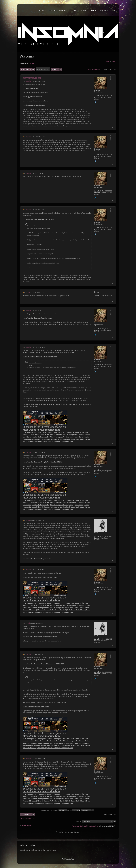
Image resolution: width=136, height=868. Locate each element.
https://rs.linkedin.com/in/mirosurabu (36, 707)
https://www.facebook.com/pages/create (37, 559)
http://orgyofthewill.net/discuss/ (34, 105)
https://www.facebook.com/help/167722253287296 (40, 637)
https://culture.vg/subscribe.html (41, 430)
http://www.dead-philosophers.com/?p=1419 (38, 219)
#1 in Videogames (29, 432)
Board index (26, 825)
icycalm (28, 81)
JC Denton (32, 64)
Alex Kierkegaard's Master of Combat (51, 439)
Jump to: (78, 821)
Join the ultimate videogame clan (60, 441)
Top (113, 128)
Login (114, 61)
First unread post (94, 70)
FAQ (108, 61)
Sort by (74, 810)
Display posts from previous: (54, 810)
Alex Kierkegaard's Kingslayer (62, 437)
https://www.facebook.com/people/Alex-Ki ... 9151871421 (42, 462)
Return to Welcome (28, 819)
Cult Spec (71, 439)
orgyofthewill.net (32, 78)
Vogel (28, 520)
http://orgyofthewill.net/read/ (33, 97)
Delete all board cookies (89, 826)
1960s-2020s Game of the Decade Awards (46, 435)
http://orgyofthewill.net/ (31, 89)
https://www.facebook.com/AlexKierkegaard (38, 318)
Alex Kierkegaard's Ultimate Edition (77, 435)
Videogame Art (59, 432)
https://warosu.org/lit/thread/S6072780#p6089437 (40, 357)
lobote (28, 293)
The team (75, 826)
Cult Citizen (81, 439)
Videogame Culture (45, 432)
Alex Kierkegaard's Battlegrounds (36, 437)
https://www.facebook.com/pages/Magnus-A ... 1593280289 (43, 664)
